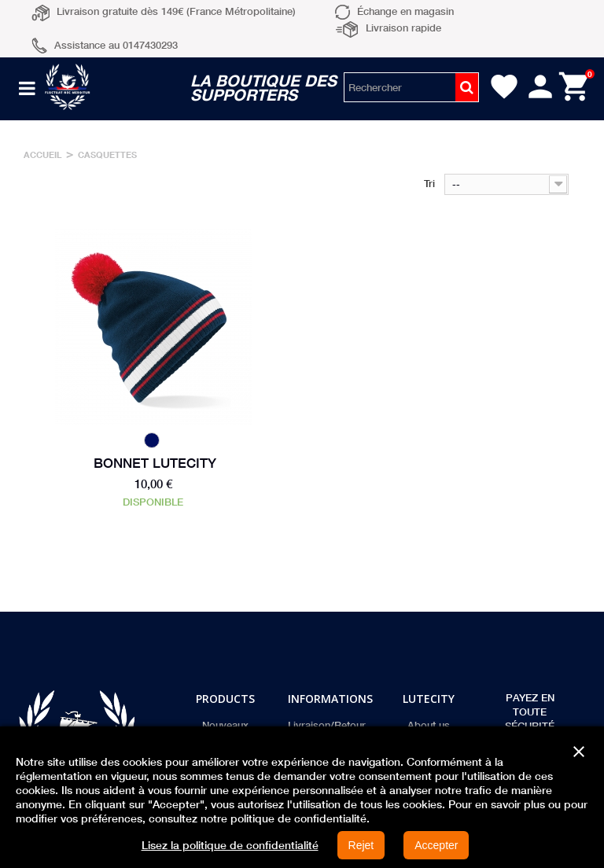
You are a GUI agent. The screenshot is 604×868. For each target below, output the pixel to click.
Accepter (436, 845)
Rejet (361, 845)
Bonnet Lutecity (155, 463)
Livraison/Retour (327, 725)
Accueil (43, 154)
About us (429, 725)
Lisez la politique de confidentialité (230, 845)
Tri (429, 183)
